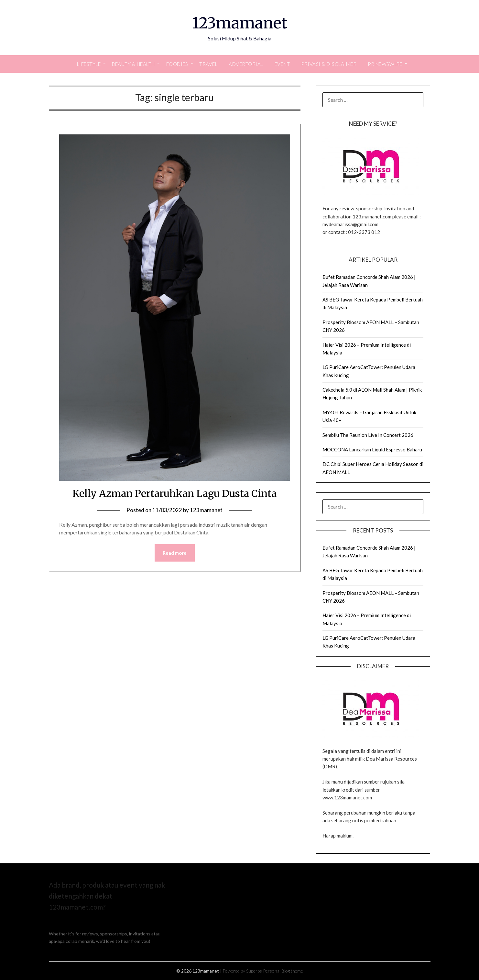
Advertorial (246, 64)
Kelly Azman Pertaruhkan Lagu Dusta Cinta (174, 493)
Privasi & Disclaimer (329, 64)
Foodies (177, 64)
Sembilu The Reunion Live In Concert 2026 (368, 435)
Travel (208, 64)
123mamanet (240, 23)
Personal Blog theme (283, 971)
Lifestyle (89, 64)
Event (282, 64)
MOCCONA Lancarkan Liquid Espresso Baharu (372, 449)
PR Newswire (385, 64)
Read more (175, 553)
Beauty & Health (133, 64)
